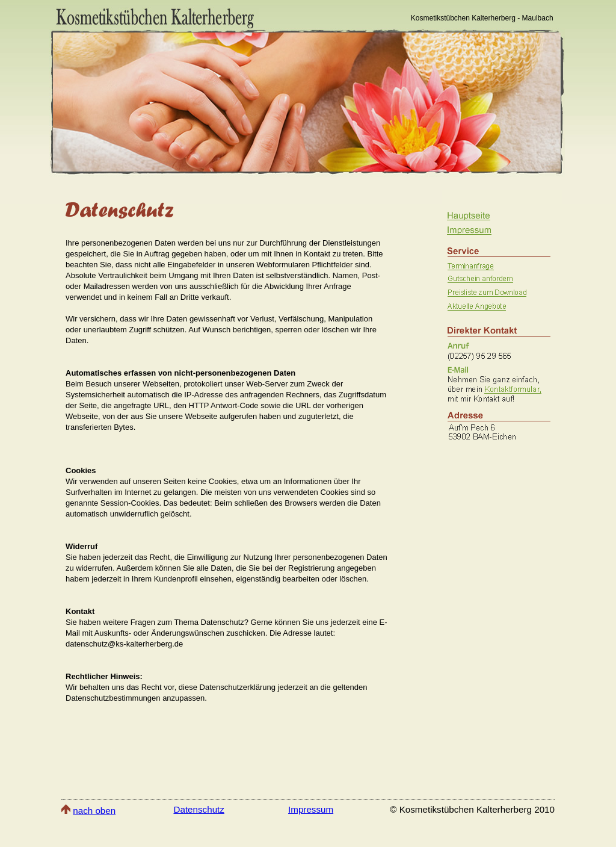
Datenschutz (199, 809)
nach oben (94, 811)
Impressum (311, 809)
